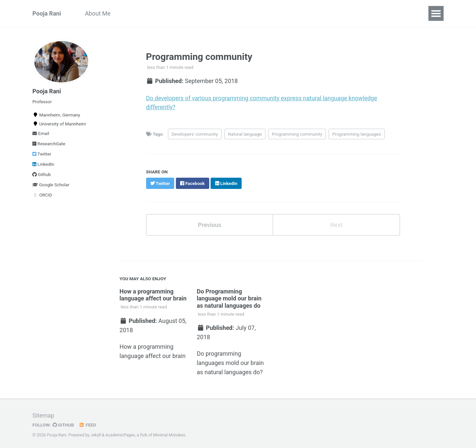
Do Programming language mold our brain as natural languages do (229, 297)
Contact (375, 13)
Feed (88, 423)
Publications (139, 13)
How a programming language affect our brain (153, 294)
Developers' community (195, 133)
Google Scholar (51, 185)
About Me (98, 13)
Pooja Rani (47, 13)
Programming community (297, 133)
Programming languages (357, 133)
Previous (209, 224)
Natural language (245, 133)
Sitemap (43, 413)
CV (171, 13)
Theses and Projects (300, 13)
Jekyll (96, 433)
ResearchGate (49, 144)
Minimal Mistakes (169, 433)
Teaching (249, 13)
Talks (346, 13)
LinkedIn (43, 164)
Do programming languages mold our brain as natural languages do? (231, 361)
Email (41, 133)
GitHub (63, 423)
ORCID (42, 195)
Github (42, 174)
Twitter (42, 154)
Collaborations (206, 13)
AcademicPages (120, 433)
